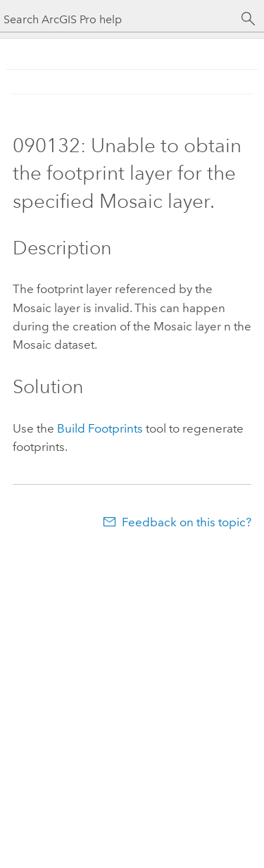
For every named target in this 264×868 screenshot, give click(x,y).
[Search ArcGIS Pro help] (118, 19)
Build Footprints (100, 428)
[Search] (249, 19)
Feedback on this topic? (187, 522)
